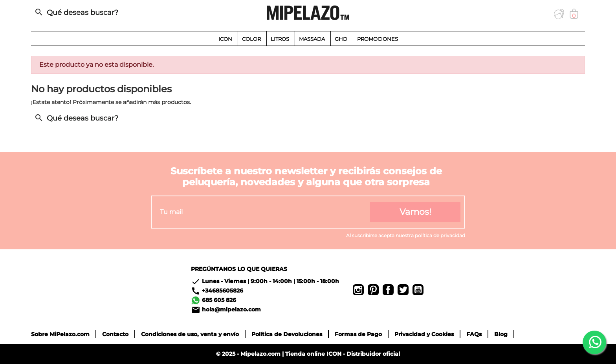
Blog (501, 334)
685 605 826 (219, 300)
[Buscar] (119, 13)
